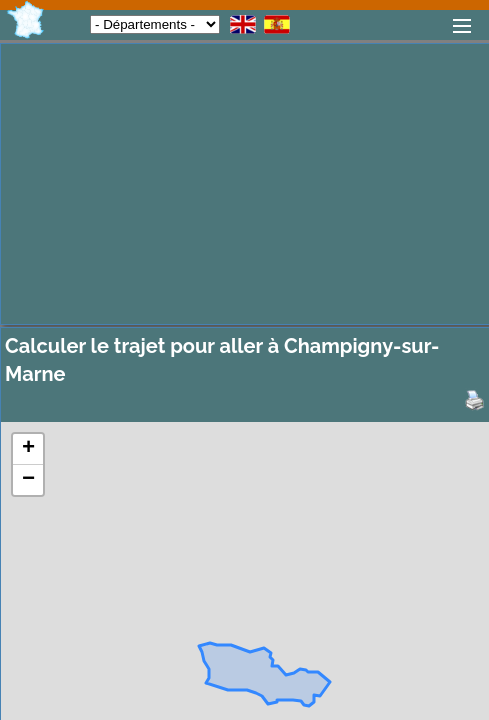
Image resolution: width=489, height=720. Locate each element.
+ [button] (28, 449)
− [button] (28, 480)
